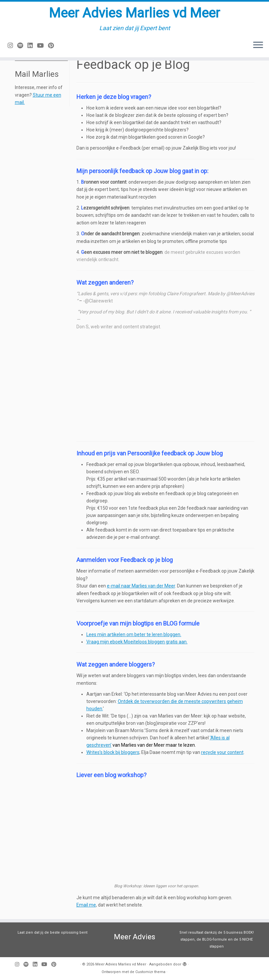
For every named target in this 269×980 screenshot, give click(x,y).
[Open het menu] (258, 45)
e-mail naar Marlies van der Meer (141, 586)
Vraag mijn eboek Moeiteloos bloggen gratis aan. (137, 642)
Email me (86, 905)
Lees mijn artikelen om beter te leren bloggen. (134, 634)
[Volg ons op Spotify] (22, 46)
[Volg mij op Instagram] (12, 46)
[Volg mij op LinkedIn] (32, 46)
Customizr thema (150, 972)
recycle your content (222, 752)
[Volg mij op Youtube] (43, 46)
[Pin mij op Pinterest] (53, 46)
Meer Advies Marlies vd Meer (134, 13)
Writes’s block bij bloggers (113, 752)
